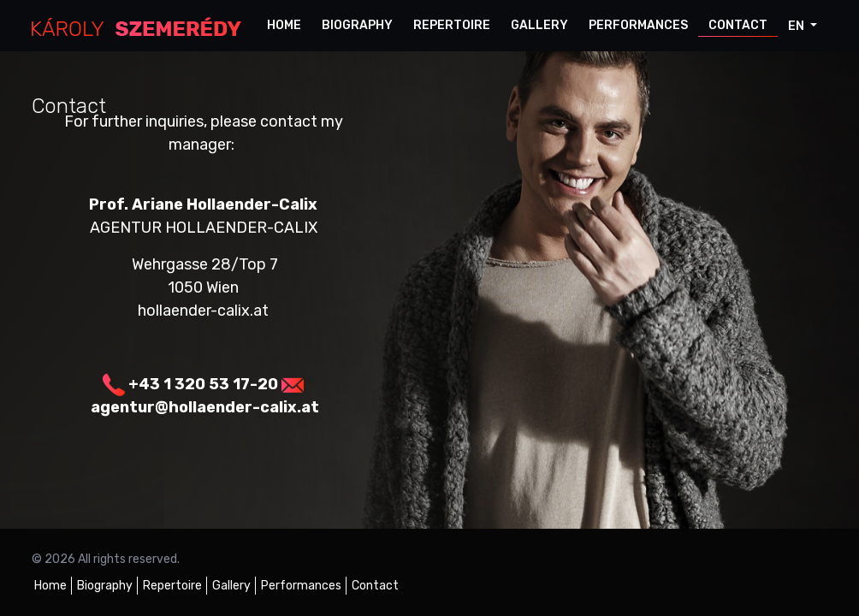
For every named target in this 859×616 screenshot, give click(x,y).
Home (284, 25)
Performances (638, 25)
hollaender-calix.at (203, 311)
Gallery (539, 25)
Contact (738, 25)
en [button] (797, 26)
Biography (357, 25)
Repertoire (452, 25)
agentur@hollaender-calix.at (205, 407)
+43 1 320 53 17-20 (203, 384)
